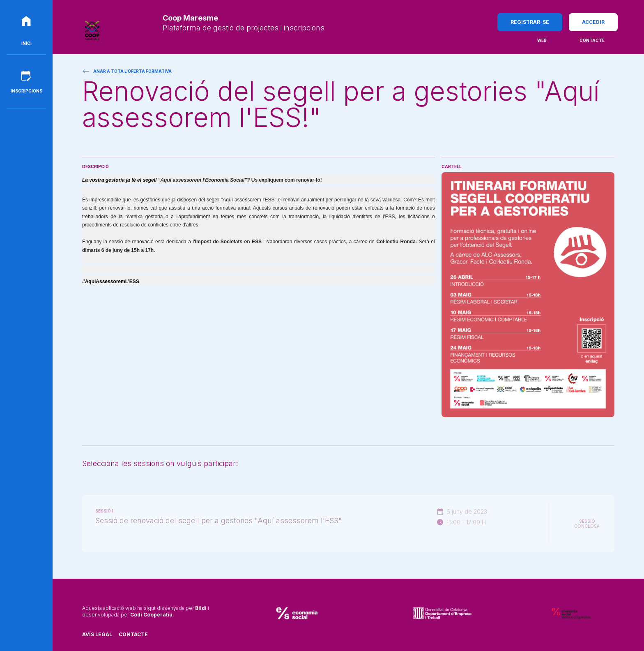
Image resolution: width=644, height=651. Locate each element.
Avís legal (97, 634)
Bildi (201, 608)
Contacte (133, 634)
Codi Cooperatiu (151, 615)
